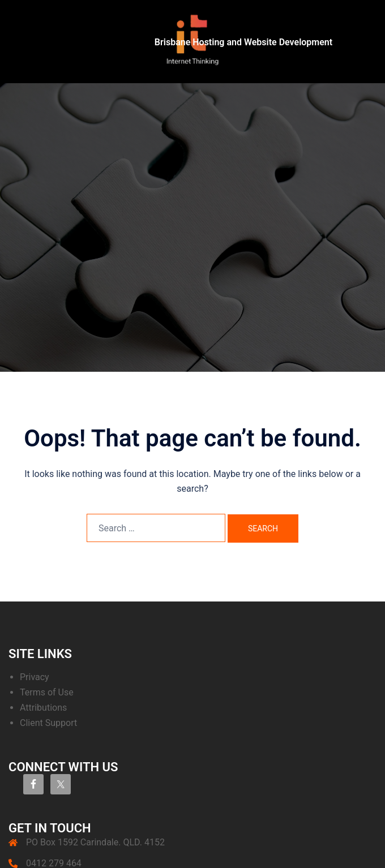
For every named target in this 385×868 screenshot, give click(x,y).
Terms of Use (47, 692)
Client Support (48, 723)
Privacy (35, 677)
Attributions (43, 708)
